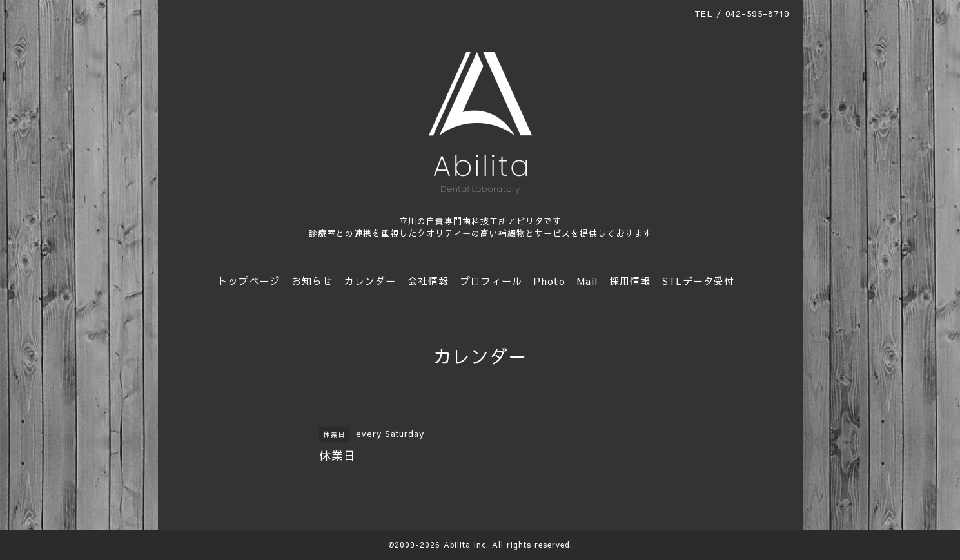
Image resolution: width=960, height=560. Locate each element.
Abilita (457, 545)
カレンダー (370, 281)
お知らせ (312, 281)
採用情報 (630, 281)
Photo (550, 281)
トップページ (249, 281)
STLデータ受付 (698, 281)
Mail (587, 281)
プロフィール (491, 281)
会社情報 (428, 281)
